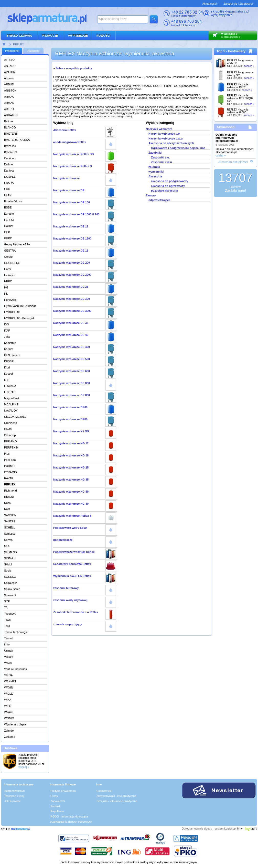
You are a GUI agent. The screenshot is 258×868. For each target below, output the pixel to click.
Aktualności (226, 127)
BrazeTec (10, 146)
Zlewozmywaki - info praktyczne (116, 796)
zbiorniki (154, 167)
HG (6, 287)
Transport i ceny (14, 796)
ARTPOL (10, 109)
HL (6, 294)
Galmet (9, 226)
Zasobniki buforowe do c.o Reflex (76, 612)
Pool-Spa (10, 460)
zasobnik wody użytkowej (70, 600)
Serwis (8, 540)
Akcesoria (155, 176)
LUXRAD (10, 392)
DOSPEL (10, 177)
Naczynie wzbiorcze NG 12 (71, 443)
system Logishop (225, 829)
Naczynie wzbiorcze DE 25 (71, 287)
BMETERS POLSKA (17, 140)
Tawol (8, 620)
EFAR (8, 195)
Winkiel (9, 712)
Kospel (8, 374)
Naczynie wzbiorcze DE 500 (72, 359)
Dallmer (9, 164)
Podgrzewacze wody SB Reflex (74, 552)
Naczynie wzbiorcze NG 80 (71, 504)
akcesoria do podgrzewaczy (170, 181)
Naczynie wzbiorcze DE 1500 (72, 238)
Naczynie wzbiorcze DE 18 (71, 251)
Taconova (10, 614)
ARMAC (9, 97)
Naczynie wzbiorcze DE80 (70, 419)
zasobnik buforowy (66, 588)
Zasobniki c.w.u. (162, 162)
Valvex (8, 663)
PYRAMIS (10, 472)
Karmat (9, 349)
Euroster (9, 214)
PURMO (9, 466)
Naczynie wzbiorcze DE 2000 (72, 275)
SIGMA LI (10, 558)
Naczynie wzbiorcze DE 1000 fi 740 (76, 214)
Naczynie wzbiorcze (66, 178)
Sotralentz (10, 583)
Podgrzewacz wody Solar (70, 528)
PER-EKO (10, 441)
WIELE (8, 694)
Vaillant (9, 657)
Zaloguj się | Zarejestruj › (239, 4)
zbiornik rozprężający (68, 624)
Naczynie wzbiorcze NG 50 (71, 492)
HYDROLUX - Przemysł (19, 318)
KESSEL (10, 361)
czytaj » (221, 155)
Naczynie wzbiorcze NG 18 (71, 455)
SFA (7, 546)
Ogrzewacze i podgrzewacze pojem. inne (178, 148)
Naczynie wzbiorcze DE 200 (72, 263)
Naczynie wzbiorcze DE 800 (72, 383)
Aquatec (9, 78)
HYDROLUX (12, 312)
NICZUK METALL (15, 417)
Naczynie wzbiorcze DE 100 (72, 202)
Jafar (7, 337)
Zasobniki (155, 153)
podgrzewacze (63, 540)
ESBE (8, 207)
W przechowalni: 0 (231, 37)
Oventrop (10, 435)
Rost (7, 509)
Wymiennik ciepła (15, 724)
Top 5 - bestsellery (231, 51)
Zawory (151, 195)
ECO (7, 189)
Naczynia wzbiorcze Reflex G (73, 166)
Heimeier (10, 275)
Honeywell (11, 300)
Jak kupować (13, 801)
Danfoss (9, 171)
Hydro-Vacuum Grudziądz (20, 306)
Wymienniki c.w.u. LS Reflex (72, 576)
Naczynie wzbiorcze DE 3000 (72, 311)
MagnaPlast (12, 398)
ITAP (7, 331)
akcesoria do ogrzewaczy (168, 186)
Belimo (8, 121)
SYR (7, 601)
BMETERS (11, 134)
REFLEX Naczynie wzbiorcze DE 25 (238, 86)
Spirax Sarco (12, 589)
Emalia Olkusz (13, 201)
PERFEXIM (11, 447)
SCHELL (10, 527)
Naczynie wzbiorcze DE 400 (72, 347)
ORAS (8, 429)
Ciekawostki (104, 791)
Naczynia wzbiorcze (159, 129)
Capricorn (10, 158)
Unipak (8, 651)
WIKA (8, 700)
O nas (54, 796)
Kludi (7, 367)
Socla (8, 571)
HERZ (8, 281)
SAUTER (10, 521)
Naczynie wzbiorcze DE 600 (72, 371)
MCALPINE (11, 404)
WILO (8, 706)
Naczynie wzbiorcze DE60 (70, 407)
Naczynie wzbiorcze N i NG (71, 431)
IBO (7, 324)
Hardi (7, 269)
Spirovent (10, 595)
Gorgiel (9, 257)
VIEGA (8, 675)
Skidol (8, 564)
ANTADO (10, 66)
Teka (7, 626)
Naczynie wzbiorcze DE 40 (71, 335)
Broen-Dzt (10, 152)
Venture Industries (15, 669)
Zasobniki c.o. (160, 157)
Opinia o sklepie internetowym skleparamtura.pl (227, 138)
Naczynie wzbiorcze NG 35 (71, 480)
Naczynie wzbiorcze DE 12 (71, 226)
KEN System (12, 355)
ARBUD (9, 84)
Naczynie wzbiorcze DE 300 (72, 299)
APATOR (10, 72)
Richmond (10, 491)
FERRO (9, 220)
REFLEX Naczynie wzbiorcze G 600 (238, 111)
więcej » (24, 767)
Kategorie (33, 51)
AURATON (11, 115)
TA (6, 607)
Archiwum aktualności (233, 162)
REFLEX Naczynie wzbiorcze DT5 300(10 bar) (240, 98)
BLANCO (10, 127)
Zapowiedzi (58, 801)
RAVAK (9, 478)
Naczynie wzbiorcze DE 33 (71, 323)
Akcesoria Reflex (65, 130)
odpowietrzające (159, 200)
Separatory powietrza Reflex (72, 564)
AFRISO (9, 60)
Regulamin (57, 811)
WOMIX (9, 718)
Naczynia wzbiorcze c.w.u (165, 138)
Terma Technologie (16, 632)
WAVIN (9, 687)
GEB (7, 232)
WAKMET (10, 681)
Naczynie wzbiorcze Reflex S (72, 516)
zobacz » (249, 66)
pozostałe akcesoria (164, 191)
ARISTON (10, 91)
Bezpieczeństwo (15, 791)
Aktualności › (210, 4)
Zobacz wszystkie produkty (74, 68)
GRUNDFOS (12, 263)
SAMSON (10, 515)
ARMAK (9, 103)
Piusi (7, 454)
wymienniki (156, 172)
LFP (7, 380)
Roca (7, 503)
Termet (8, 638)
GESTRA (10, 251)
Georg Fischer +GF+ (17, 244)
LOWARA (10, 386)
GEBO (8, 238)
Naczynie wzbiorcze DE (69, 190)
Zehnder (9, 731)
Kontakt (55, 806)
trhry (7, 644)
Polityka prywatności (63, 791)
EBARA (9, 183)
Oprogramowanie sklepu (197, 829)
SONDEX (10, 577)
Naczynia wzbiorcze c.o (164, 134)
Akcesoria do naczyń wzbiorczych (171, 143)
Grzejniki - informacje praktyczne (117, 801)
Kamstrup (10, 343)
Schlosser (10, 534)
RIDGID (9, 497)
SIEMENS (10, 552)
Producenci (12, 51)
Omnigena (11, 423)
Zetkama (10, 737)
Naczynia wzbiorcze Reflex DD (73, 154)
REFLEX (19, 44)
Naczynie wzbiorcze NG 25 (71, 467)
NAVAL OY (11, 411)
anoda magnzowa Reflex (70, 142)
